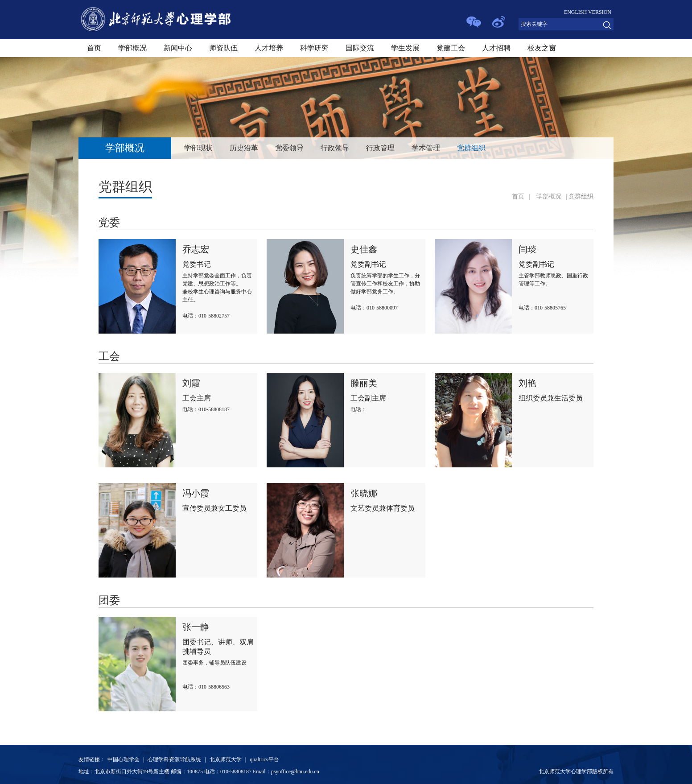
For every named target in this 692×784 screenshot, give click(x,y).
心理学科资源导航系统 (174, 759)
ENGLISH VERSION (588, 12)
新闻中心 (178, 48)
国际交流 (360, 48)
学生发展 (405, 48)
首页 (94, 48)
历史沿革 (244, 148)
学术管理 (426, 148)
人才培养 (269, 48)
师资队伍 (223, 48)
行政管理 (380, 148)
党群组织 (471, 148)
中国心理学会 (124, 759)
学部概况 (132, 48)
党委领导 (289, 148)
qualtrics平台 (264, 759)
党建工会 (451, 48)
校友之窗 (542, 48)
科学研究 (314, 48)
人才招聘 (496, 48)
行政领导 (335, 148)
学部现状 (198, 148)
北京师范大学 (226, 759)
